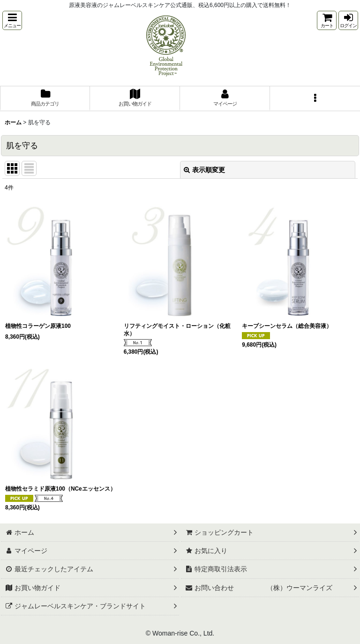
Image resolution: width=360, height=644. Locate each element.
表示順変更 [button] (204, 170)
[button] (12, 20)
